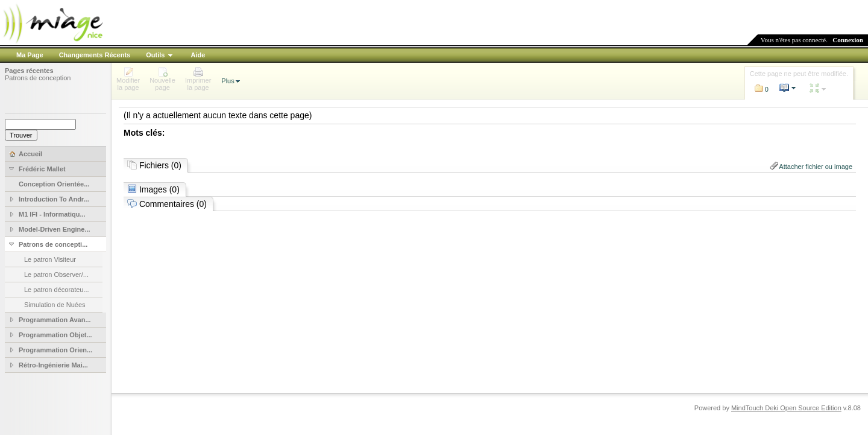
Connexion (848, 40)
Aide (198, 55)
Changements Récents (95, 55)
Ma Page (30, 55)
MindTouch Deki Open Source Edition (786, 408)
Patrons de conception (38, 78)
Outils (155, 55)
